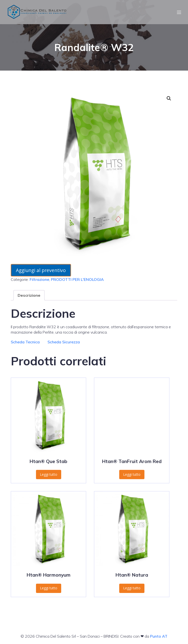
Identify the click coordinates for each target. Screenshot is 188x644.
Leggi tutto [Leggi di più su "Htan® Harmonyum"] (49, 588)
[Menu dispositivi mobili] (179, 12)
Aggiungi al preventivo (41, 270)
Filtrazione (39, 279)
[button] (169, 98)
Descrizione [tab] (29, 295)
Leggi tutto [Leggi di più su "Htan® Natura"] (132, 588)
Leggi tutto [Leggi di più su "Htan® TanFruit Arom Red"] (132, 474)
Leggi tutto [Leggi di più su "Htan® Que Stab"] (49, 474)
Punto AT (159, 636)
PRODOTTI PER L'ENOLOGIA (77, 279)
